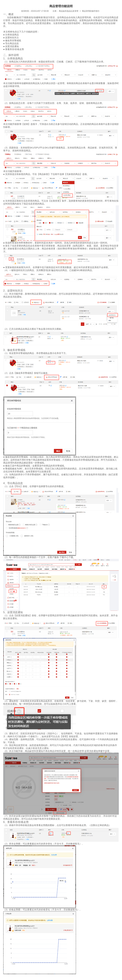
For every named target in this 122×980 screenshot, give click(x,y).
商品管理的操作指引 (91, 11)
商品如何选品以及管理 (69, 11)
